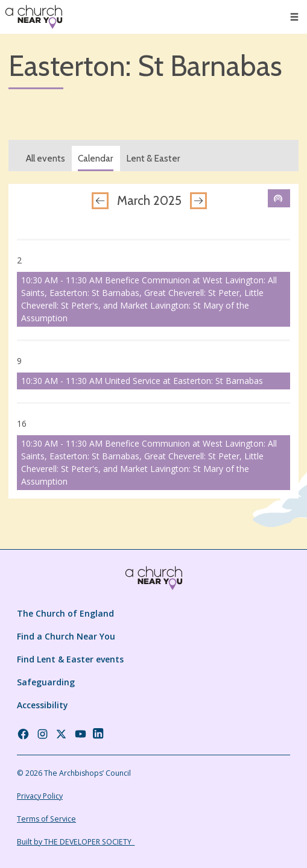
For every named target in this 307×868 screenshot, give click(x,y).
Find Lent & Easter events (70, 659)
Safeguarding (46, 682)
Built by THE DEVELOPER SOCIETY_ (76, 842)
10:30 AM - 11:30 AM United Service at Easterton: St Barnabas (142, 381)
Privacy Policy (40, 796)
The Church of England (65, 613)
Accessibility (43, 705)
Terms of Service (46, 819)
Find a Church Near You (66, 636)
